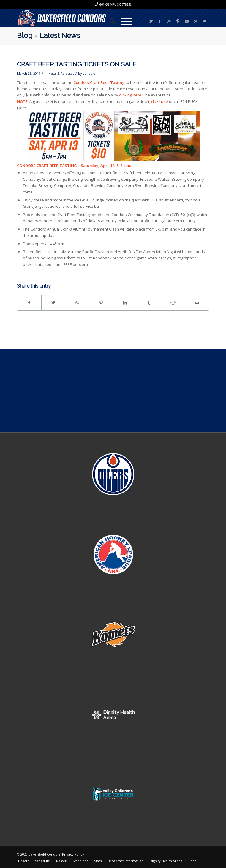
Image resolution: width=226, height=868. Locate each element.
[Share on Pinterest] (101, 303)
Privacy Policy (73, 854)
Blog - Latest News (49, 35)
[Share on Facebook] (29, 303)
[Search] (109, 21)
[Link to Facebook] (160, 21)
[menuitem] (109, 21)
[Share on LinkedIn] (125, 303)
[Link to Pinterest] (178, 21)
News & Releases (61, 74)
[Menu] (123, 21)
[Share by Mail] (197, 303)
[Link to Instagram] (169, 21)
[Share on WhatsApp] (77, 303)
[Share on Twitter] (53, 303)
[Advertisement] (113, 391)
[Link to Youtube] (187, 21)
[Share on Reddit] (173, 303)
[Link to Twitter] (151, 21)
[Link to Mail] (205, 21)
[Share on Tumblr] (149, 303)
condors (89, 74)
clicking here (130, 95)
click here (160, 101)
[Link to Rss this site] (196, 21)
